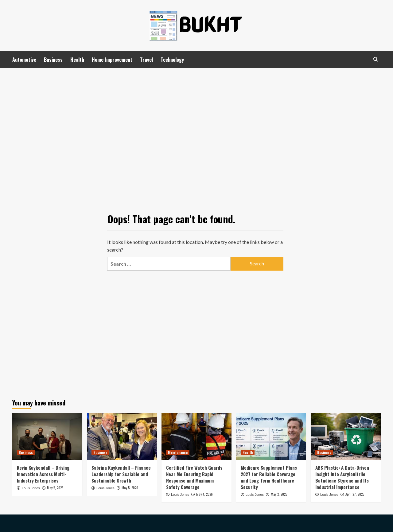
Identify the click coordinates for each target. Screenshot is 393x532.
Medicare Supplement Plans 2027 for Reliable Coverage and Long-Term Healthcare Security (269, 477)
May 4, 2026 (204, 494)
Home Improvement (112, 60)
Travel (146, 60)
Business (53, 60)
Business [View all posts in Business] (26, 452)
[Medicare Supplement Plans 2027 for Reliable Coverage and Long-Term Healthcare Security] (271, 436)
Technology (172, 60)
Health (77, 60)
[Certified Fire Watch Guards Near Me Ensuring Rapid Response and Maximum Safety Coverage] (196, 436)
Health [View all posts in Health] (248, 452)
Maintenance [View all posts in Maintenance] (178, 452)
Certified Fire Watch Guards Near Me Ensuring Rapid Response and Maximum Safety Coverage (194, 477)
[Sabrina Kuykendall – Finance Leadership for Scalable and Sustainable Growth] (122, 436)
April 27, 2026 (355, 494)
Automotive (24, 60)
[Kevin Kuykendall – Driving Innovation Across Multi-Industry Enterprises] (47, 436)
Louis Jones (31, 488)
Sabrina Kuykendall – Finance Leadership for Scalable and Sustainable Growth (121, 474)
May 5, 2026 (55, 488)
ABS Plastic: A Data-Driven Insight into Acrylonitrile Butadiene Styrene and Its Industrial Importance (342, 477)
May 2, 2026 (279, 494)
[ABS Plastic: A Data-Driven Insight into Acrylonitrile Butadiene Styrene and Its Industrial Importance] (346, 436)
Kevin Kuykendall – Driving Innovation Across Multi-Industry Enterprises (43, 474)
